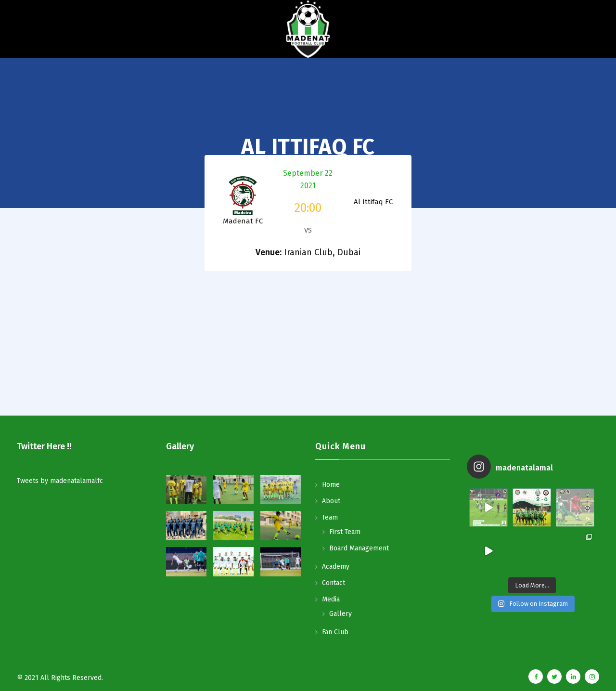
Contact (334, 583)
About (331, 501)
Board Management (359, 548)
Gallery (340, 614)
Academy (336, 567)
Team (330, 517)
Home (331, 485)
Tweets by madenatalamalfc (60, 481)
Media (331, 599)
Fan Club (335, 632)
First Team (345, 532)
